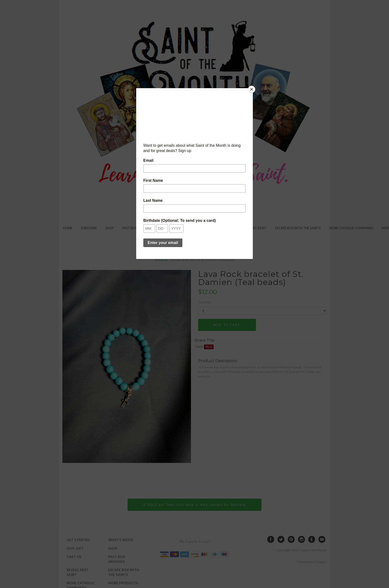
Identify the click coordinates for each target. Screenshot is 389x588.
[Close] (252, 89)
